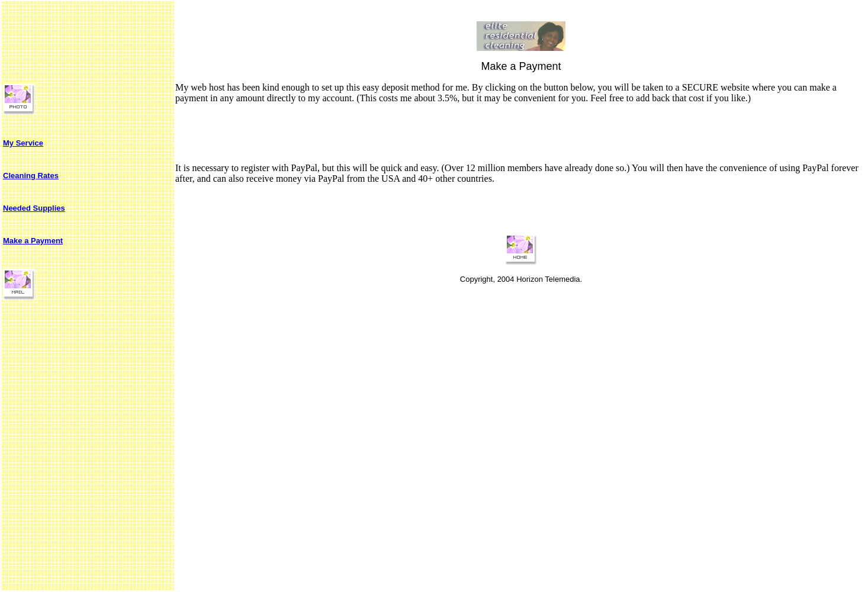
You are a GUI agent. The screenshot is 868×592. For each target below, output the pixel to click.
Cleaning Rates (31, 176)
